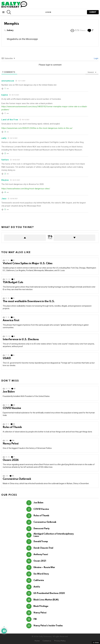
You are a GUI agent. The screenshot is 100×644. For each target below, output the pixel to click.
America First (11, 321)
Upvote (25, 238)
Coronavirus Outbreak (17, 479)
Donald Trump (41, 542)
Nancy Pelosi (11, 444)
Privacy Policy (60, 641)
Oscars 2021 (40, 561)
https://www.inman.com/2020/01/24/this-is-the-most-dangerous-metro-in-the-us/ (37, 128)
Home (37, 641)
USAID (7, 358)
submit (93, 12)
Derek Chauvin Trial (43, 548)
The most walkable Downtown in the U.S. (29, 301)
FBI (35, 619)
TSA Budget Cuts (13, 282)
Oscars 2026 (11, 460)
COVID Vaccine (12, 408)
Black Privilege (41, 606)
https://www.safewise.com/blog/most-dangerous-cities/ (26, 189)
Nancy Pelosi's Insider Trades (48, 626)
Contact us (47, 641)
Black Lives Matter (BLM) (46, 600)
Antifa (37, 587)
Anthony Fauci (41, 554)
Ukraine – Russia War (44, 567)
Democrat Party (41, 529)
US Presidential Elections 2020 (49, 593)
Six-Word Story (41, 574)
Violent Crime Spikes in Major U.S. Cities (28, 264)
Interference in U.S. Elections (21, 340)
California (39, 580)
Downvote (74, 238)
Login (96, 58)
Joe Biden (9, 392)
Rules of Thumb (12, 427)
